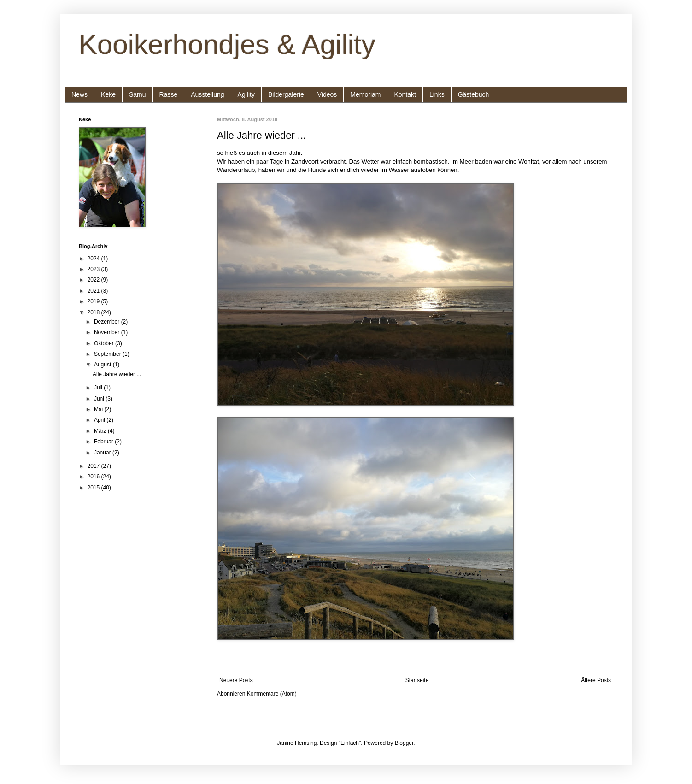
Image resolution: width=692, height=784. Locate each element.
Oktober (105, 343)
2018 (94, 312)
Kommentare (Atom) (272, 694)
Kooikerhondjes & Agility (227, 44)
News (79, 94)
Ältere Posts (596, 680)
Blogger (404, 743)
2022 (94, 280)
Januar (103, 453)
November (108, 332)
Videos (327, 94)
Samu (138, 94)
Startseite (417, 680)
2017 (94, 466)
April (100, 420)
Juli (99, 388)
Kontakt (405, 94)
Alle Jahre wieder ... (261, 135)
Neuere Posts (236, 680)
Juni (100, 399)
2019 (94, 301)
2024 (94, 259)
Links (437, 94)
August (103, 365)
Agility (246, 94)
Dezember (108, 322)
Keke (108, 94)
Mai (99, 409)
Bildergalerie (286, 94)
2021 (94, 291)
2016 (94, 477)
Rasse (169, 94)
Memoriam (365, 94)
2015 (94, 488)
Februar (104, 442)
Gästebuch (474, 94)
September (108, 354)
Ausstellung (207, 94)
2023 (94, 269)
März (101, 431)
